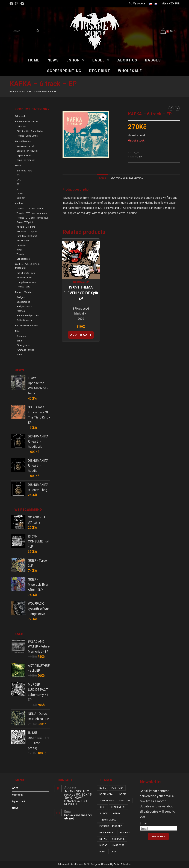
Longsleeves (23, 259)
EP (140, 157)
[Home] (13, 91)
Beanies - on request (27, 151)
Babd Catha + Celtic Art (27, 122)
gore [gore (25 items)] (102, 807)
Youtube (132, 213)
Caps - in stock (24, 155)
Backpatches (23, 302)
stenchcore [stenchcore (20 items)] (107, 801)
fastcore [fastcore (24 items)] (125, 801)
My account (19, 801)
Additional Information (127, 179)
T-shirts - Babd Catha (27, 136)
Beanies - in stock (26, 146)
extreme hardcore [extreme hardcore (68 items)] (111, 826)
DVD (19, 180)
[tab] (102, 179)
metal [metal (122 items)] (103, 839)
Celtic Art (21, 127)
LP (18, 189)
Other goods (23, 345)
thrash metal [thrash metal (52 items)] (108, 820)
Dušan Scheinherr (123, 864)
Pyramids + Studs (25, 350)
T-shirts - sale (23, 287)
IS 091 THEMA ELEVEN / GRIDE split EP (81, 293)
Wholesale (79, 282)
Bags (19, 250)
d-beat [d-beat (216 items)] (103, 845)
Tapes (20, 193)
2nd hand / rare (24, 171)
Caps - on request (26, 160)
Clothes (19, 203)
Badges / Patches (24, 292)
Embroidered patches (28, 316)
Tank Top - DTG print (27, 236)
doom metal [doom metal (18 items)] (107, 794)
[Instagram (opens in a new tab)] (17, 4)
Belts (19, 341)
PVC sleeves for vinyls (27, 326)
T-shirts (20, 254)
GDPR (15, 788)
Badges (21, 297)
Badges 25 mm (24, 306)
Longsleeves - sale (26, 282)
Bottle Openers (24, 320)
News (15, 808)
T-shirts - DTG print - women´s (32, 213)
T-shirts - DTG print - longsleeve (32, 218)
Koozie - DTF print (26, 227)
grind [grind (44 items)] (116, 813)
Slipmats (21, 336)
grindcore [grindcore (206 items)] (118, 839)
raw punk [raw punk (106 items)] (125, 833)
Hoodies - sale (24, 278)
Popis (102, 179)
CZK (172, 4)
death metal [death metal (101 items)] (107, 833)
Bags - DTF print (25, 222)
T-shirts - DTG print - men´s (30, 209)
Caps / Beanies (23, 141)
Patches (21, 311)
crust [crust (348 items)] (114, 852)
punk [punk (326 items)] (102, 852)
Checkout (17, 795)
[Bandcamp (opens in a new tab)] (22, 4)
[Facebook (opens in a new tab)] (12, 4)
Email (144, 823)
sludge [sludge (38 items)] (104, 813)
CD (18, 175)
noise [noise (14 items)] (103, 788)
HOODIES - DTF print (27, 231)
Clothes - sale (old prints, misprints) (28, 266)
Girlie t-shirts (23, 241)
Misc (18, 331)
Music (18, 166)
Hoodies (21, 245)
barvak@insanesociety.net (78, 817)
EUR (177, 4)
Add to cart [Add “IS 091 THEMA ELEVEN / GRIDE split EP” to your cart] (81, 335)
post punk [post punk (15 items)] (117, 788)
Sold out (21, 198)
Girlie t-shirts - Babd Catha (30, 131)
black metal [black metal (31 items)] (118, 807)
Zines (19, 354)
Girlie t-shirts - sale (26, 273)
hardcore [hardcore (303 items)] (118, 845)
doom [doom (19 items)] (123, 794)
